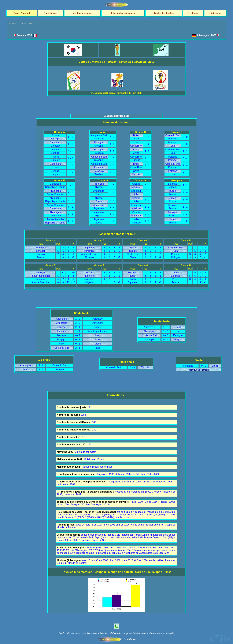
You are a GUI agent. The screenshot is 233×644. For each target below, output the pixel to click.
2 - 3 (112, 165)
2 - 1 (71, 144)
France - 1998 (25, 35)
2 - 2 (112, 137)
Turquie (136, 139)
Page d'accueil (22, 13)
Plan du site (130, 639)
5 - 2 (147, 165)
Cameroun (55, 184)
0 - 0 (71, 158)
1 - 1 (71, 151)
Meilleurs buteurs (82, 13)
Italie (136, 194)
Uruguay (55, 146)
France (55, 135)
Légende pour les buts (117, 116)
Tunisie (173, 194)
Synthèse (193, 13)
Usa (173, 146)
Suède (99, 194)
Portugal (173, 142)
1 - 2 (112, 200)
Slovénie (99, 146)
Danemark (55, 142)
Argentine (99, 184)
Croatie (136, 184)
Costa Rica (136, 146)
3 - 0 (78, 323)
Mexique (136, 187)
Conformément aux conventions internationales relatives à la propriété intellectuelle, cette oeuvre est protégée (116, 633)
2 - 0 (71, 165)
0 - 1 (71, 137)
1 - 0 (112, 158)
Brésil (136, 135)
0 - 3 (147, 173)
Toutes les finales (164, 13)
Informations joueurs (123, 13)
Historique (215, 13)
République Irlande (55, 187)
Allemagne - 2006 (208, 35)
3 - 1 (112, 144)
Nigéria (99, 187)
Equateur (136, 191)
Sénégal (55, 139)
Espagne (99, 142)
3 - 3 (71, 173)
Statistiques (51, 13)
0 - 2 (147, 144)
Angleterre (99, 191)
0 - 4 (185, 158)
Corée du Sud (173, 135)
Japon (173, 187)
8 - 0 (71, 193)
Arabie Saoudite (55, 194)
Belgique (173, 184)
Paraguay (99, 139)
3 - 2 (185, 214)
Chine (136, 142)
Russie (173, 191)
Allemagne (55, 191)
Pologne (173, 139)
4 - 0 (147, 151)
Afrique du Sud (99, 135)
